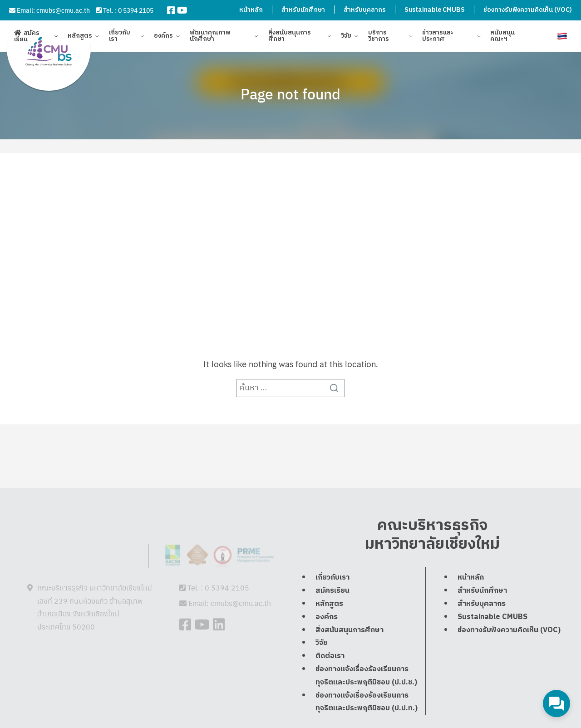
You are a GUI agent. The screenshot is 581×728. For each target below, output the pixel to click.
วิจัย (346, 37)
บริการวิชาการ (379, 37)
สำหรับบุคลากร (365, 10)
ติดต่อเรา (330, 657)
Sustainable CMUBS (435, 10)
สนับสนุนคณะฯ (502, 37)
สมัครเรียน (27, 37)
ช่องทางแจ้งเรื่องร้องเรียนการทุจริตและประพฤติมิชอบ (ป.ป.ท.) (367, 703)
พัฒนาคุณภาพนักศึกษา (210, 37)
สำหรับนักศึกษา (303, 10)
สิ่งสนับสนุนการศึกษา (290, 37)
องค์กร (163, 37)
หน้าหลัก (251, 10)
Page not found (290, 93)
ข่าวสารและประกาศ (438, 37)
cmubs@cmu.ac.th (63, 10)
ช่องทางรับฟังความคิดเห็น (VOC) (528, 10)
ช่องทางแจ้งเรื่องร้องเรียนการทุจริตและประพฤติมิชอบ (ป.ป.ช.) (366, 677)
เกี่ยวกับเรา (120, 37)
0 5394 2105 (136, 10)
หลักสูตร (80, 37)
